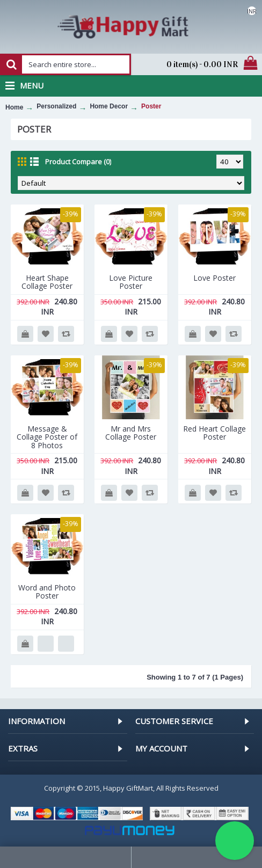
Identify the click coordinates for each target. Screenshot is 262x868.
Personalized (56, 106)
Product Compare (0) (78, 162)
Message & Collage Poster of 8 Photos (47, 437)
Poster (151, 106)
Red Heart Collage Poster (214, 433)
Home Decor (109, 106)
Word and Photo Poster (47, 592)
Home (14, 107)
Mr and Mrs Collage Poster (131, 433)
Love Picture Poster (131, 282)
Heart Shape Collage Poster (47, 282)
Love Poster (214, 278)
